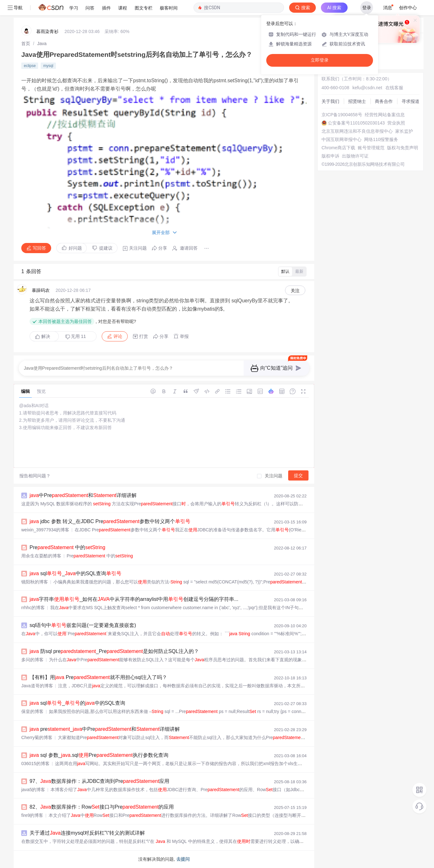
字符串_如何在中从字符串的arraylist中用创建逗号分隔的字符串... (134, 599)
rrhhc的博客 (33, 608)
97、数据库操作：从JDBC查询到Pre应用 (99, 781)
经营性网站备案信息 (385, 115)
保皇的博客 (32, 711)
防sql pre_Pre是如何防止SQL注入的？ (114, 651)
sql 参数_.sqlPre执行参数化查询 (99, 755)
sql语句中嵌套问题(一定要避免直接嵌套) (83, 625)
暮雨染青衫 (47, 31)
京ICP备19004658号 (342, 115)
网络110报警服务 (381, 139)
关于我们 (330, 101)
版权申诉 (330, 156)
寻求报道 (410, 101)
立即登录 (320, 60)
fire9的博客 (32, 815)
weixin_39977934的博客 (45, 530)
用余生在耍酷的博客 (41, 556)
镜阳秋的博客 (35, 582)
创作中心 (408, 8)
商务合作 (384, 101)
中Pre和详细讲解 (83, 495)
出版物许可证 (355, 156)
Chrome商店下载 (338, 148)
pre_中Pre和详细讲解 (105, 729)
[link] (26, 44)
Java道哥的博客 (37, 686)
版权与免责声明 (403, 148)
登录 (367, 8)
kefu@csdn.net (367, 88)
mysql (48, 66)
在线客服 (394, 88)
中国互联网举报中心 (342, 139)
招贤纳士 (357, 101)
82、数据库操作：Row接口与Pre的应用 (102, 807)
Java (42, 44)
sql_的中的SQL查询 (77, 703)
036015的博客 (35, 764)
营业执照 (396, 123)
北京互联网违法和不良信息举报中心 (357, 131)
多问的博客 (32, 660)
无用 (75, 336)
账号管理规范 (371, 148)
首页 (26, 44)
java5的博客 (33, 790)
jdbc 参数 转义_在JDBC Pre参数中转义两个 (110, 521)
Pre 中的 (67, 547)
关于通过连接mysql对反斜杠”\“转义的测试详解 (87, 833)
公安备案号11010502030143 (356, 123)
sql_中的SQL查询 (75, 573)
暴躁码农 (41, 290)
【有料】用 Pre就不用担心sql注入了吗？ (98, 677)
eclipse (30, 66)
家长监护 (404, 131)
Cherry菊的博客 (37, 737)
